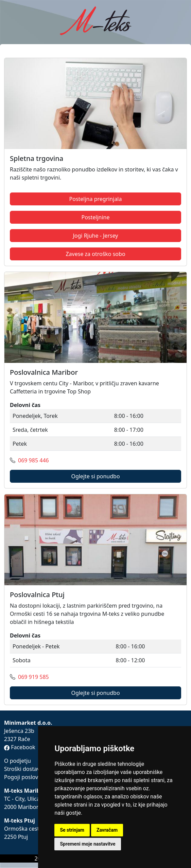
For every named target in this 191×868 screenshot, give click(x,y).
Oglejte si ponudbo (95, 476)
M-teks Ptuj (20, 820)
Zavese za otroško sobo (95, 254)
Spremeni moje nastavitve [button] (88, 844)
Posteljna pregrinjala (96, 199)
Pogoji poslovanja (27, 777)
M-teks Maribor (25, 791)
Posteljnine (95, 217)
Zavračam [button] (107, 830)
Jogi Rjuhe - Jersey (95, 236)
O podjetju (18, 761)
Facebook (20, 747)
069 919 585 (33, 677)
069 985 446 (33, 460)
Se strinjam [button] (72, 830)
